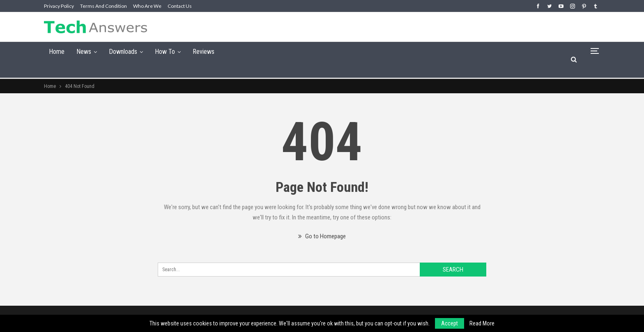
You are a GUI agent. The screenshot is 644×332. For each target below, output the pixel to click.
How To (165, 52)
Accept (450, 323)
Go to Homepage (322, 236)
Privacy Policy (59, 6)
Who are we (147, 6)
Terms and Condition (103, 6)
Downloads (123, 52)
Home (57, 52)
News (84, 52)
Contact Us (180, 6)
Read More (482, 323)
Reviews (204, 52)
